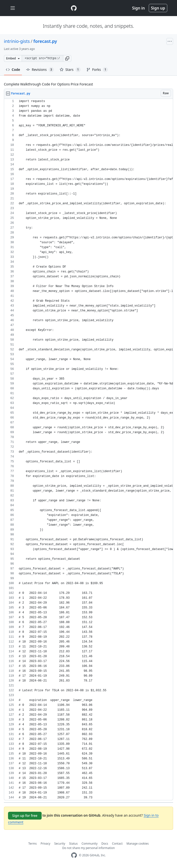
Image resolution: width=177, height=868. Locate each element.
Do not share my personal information (89, 848)
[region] (88, 450)
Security (60, 844)
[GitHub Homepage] (74, 855)
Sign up (158, 8)
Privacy (46, 844)
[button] (67, 58)
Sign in (139, 8)
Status (73, 844)
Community (90, 844)
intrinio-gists (17, 41)
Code (13, 70)
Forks (97, 70)
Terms (33, 844)
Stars (70, 70)
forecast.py (45, 41)
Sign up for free (25, 816)
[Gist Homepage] (74, 8)
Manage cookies (138, 844)
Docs (105, 844)
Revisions (40, 70)
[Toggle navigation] (13, 8)
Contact (117, 844)
